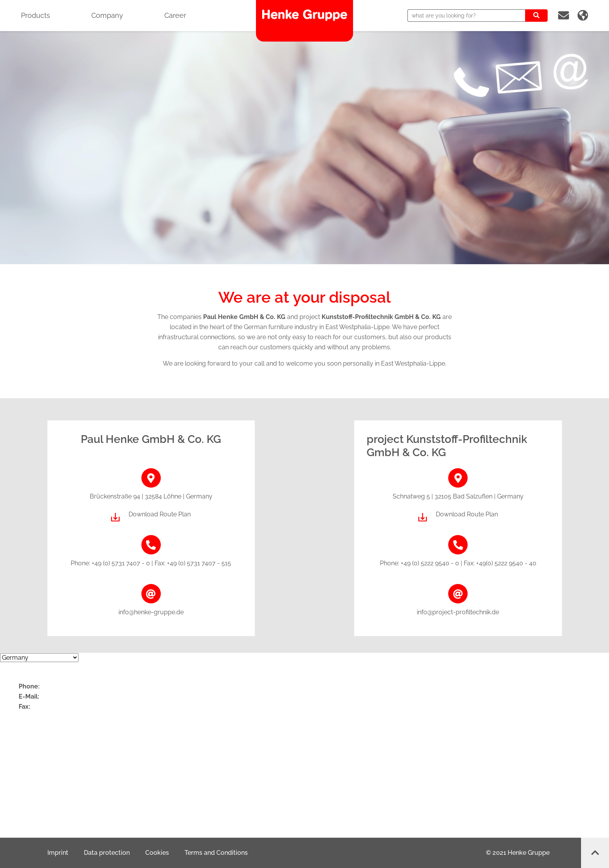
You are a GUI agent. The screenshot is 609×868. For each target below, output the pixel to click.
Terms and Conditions (216, 853)
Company (107, 15)
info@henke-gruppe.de (151, 612)
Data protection (107, 853)
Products (36, 15)
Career (175, 15)
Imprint (58, 853)
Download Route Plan (160, 514)
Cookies (157, 853)
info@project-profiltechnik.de (458, 612)
